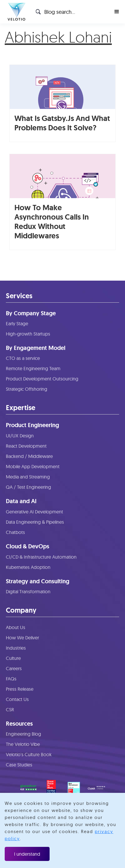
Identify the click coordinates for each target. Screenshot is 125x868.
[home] (15, 12)
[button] (117, 12)
